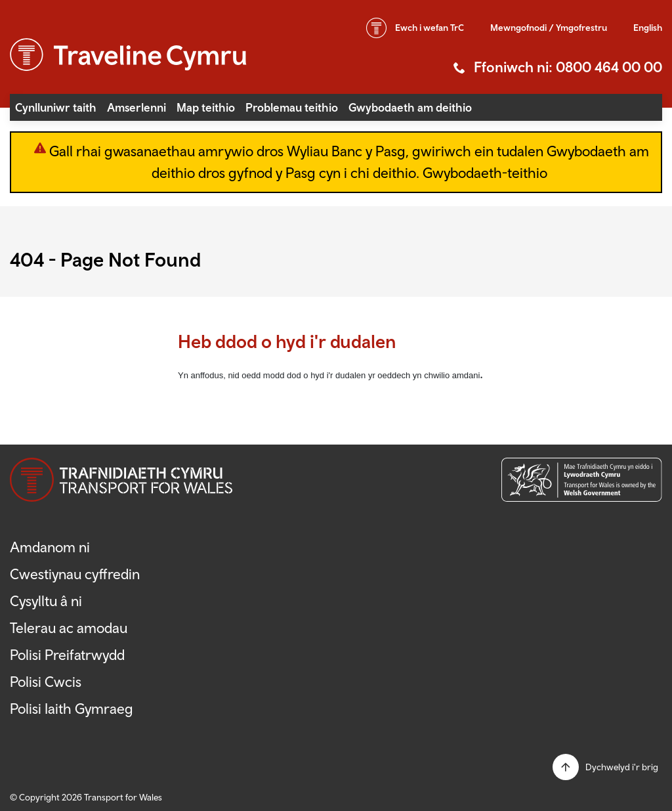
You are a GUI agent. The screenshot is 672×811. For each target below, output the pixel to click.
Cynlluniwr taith (56, 107)
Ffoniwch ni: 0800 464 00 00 (568, 67)
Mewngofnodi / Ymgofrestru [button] (549, 28)
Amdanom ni (50, 547)
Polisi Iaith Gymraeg (72, 709)
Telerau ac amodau (69, 628)
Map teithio (206, 107)
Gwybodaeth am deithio (410, 107)
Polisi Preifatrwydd (67, 655)
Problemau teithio (292, 107)
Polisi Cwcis (46, 682)
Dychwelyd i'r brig (622, 767)
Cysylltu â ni (46, 601)
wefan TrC (430, 28)
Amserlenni (136, 107)
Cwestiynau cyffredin (75, 574)
